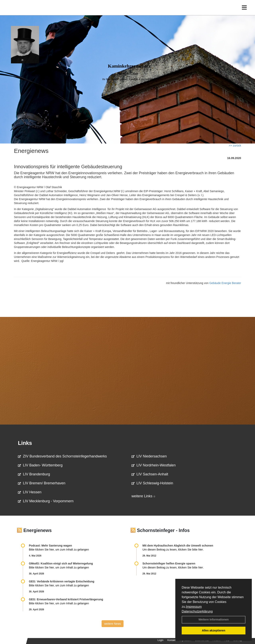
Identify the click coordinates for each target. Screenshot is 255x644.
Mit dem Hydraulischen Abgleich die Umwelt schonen (178, 546)
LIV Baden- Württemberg (40, 465)
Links (25, 443)
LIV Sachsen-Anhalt (150, 474)
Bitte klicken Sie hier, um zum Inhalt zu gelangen (59, 550)
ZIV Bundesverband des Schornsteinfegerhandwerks (62, 456)
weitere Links (143, 496)
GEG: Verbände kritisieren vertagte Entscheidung (62, 581)
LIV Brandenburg (34, 474)
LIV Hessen (30, 492)
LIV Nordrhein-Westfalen (154, 465)
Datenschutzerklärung (197, 611)
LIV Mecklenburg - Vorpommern (46, 501)
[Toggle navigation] (244, 11)
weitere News (113, 624)
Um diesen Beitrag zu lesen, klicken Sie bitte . (173, 550)
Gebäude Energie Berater (225, 283)
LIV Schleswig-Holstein (152, 483)
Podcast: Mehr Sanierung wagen (50, 546)
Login (160, 640)
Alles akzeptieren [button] (214, 630)
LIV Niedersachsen (149, 456)
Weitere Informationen (214, 619)
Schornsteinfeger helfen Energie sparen (169, 563)
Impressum (194, 607)
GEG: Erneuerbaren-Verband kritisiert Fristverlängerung (66, 599)
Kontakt (171, 640)
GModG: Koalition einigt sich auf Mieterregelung (61, 563)
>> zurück (235, 146)
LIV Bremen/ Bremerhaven (42, 483)
